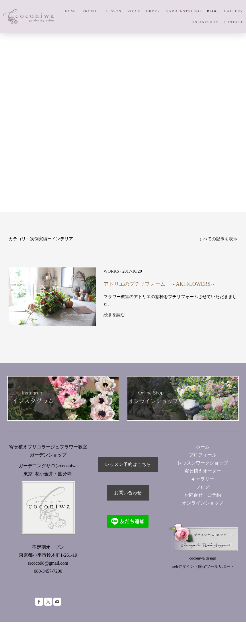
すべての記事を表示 (218, 239)
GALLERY (234, 11)
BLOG (213, 11)
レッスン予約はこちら (128, 464)
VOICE (134, 11)
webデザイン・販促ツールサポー (201, 567)
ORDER (153, 11)
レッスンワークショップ (203, 463)
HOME (71, 11)
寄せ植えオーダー (203, 471)
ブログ (203, 487)
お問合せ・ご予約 (203, 495)
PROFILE (91, 11)
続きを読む (114, 315)
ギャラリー (203, 479)
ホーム (203, 447)
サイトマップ (18, 630)
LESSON (114, 11)
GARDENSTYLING (183, 11)
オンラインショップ (205, 503)
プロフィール (203, 455)
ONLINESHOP (205, 22)
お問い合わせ (128, 493)
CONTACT (234, 22)
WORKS (111, 271)
